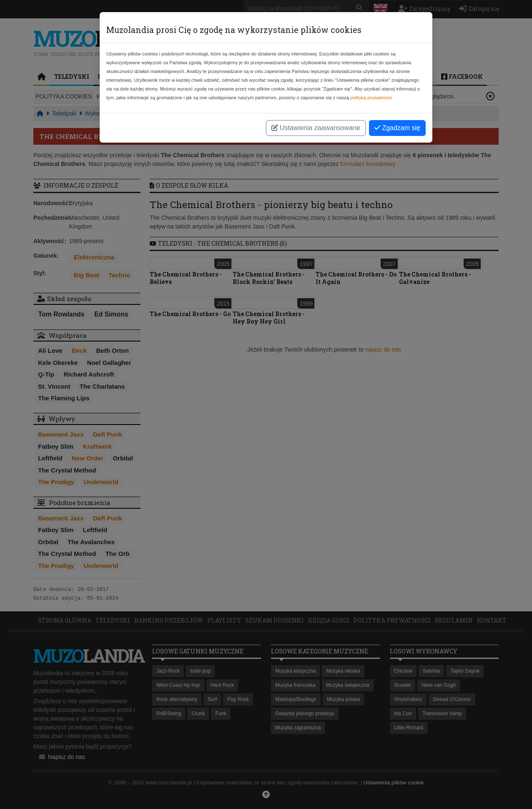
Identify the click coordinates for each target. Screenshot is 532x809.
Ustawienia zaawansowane (316, 128)
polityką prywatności (371, 98)
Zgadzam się (397, 128)
